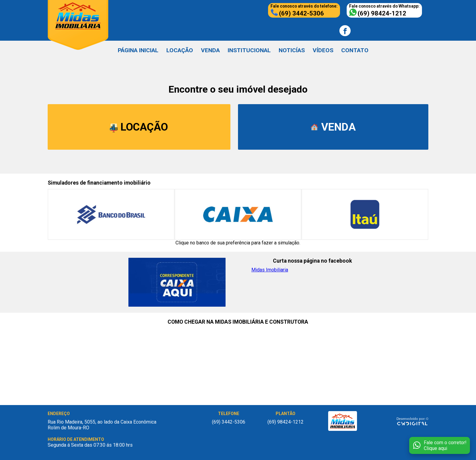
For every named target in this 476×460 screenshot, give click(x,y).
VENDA (210, 50)
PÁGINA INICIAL (138, 50)
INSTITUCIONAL (249, 50)
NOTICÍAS (292, 50)
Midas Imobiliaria (270, 270)
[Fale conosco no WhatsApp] (440, 445)
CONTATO (355, 50)
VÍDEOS (323, 50)
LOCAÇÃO (180, 50)
